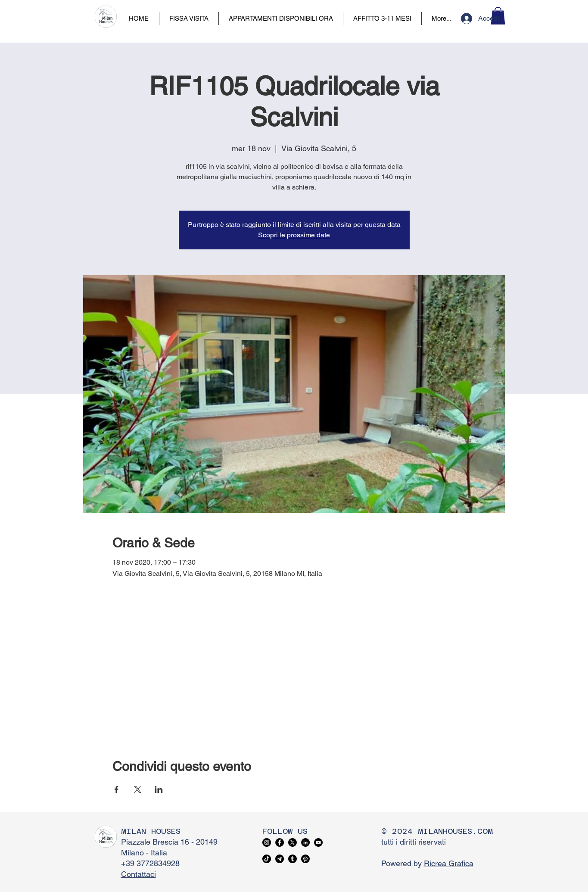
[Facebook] (280, 842)
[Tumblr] (292, 859)
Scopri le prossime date (294, 235)
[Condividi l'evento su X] (138, 789)
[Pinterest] (305, 859)
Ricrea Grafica (449, 863)
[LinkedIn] (305, 842)
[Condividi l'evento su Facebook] (117, 789)
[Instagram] (267, 842)
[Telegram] (280, 859)
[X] (292, 842)
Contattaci (138, 874)
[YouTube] (318, 842)
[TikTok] (267, 859)
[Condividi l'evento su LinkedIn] (159, 789)
